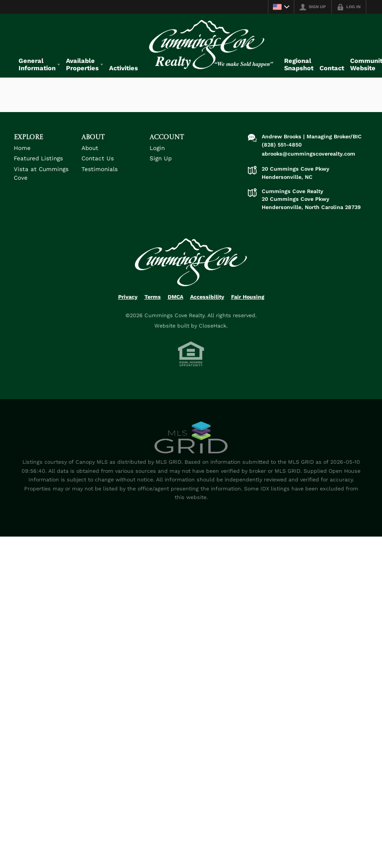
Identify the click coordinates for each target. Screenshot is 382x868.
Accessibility (207, 305)
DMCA (175, 305)
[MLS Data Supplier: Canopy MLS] (191, 446)
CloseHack (213, 334)
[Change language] (281, 7)
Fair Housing (248, 305)
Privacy (128, 305)
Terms (153, 305)
